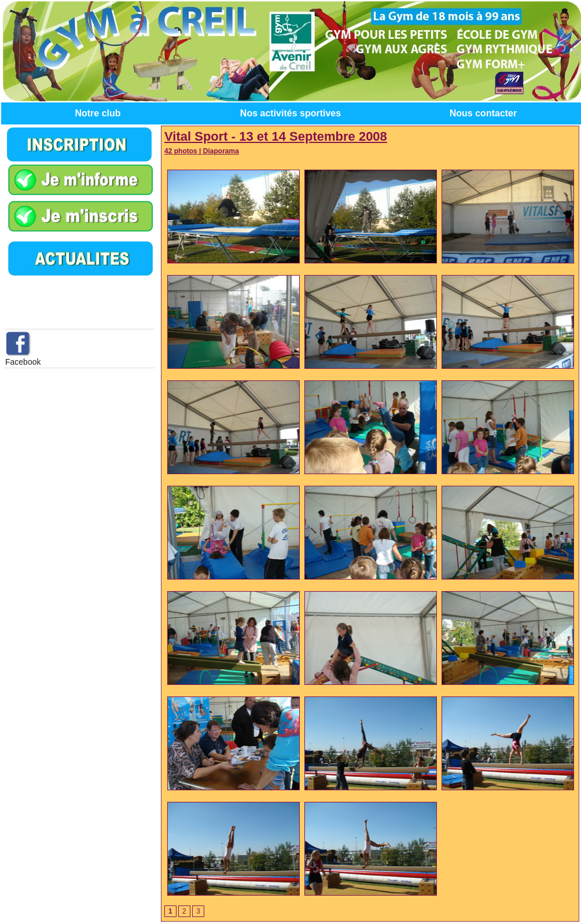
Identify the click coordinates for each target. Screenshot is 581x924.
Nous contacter (483, 113)
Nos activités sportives (290, 113)
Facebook (23, 362)
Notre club (98, 113)
